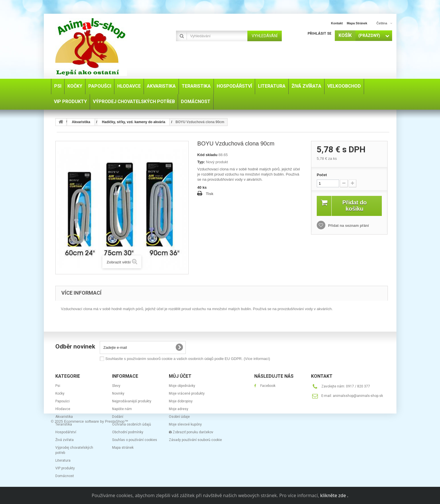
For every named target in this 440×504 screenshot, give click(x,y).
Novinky (118, 393)
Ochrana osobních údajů (132, 424)
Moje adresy (179, 409)
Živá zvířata (64, 440)
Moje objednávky (182, 386)
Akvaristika (64, 417)
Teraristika (64, 424)
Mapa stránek (123, 448)
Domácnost (65, 476)
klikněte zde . (334, 495)
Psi (58, 386)
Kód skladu (207, 155)
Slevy (116, 386)
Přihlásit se (319, 34)
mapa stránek (357, 23)
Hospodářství (66, 432)
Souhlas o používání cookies (135, 440)
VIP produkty (65, 468)
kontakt (337, 23)
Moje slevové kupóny (185, 424)
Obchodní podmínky (128, 432)
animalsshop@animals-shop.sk (358, 396)
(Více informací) (257, 359)
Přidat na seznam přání (348, 226)
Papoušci (62, 401)
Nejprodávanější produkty (132, 401)
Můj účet (180, 376)
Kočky (60, 393)
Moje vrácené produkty (187, 393)
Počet (322, 175)
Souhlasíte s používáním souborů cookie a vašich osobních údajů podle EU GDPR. (188, 359)
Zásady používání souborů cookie (195, 440)
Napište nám (122, 409)
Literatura (63, 460)
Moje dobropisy (181, 401)
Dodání (118, 417)
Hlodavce (63, 409)
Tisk (210, 194)
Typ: (201, 162)
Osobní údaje (179, 417)
